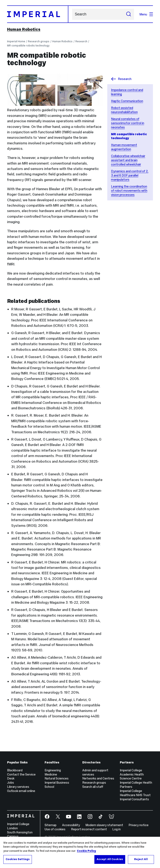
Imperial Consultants (134, 799)
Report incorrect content (89, 829)
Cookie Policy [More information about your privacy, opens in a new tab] (86, 851)
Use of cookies (55, 829)
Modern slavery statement (104, 825)
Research (81, 41)
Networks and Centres (98, 778)
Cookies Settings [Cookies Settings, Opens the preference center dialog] (18, 859)
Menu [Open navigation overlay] (146, 14)
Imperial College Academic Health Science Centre (132, 774)
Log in (116, 829)
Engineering (53, 770)
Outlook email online (21, 791)
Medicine (51, 774)
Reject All (141, 859)
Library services (18, 787)
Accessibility (71, 825)
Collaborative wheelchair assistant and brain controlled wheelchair (128, 160)
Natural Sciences (57, 778)
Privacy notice (139, 825)
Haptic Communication (127, 101)
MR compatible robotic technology (28, 46)
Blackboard (15, 770)
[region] (80, 852)
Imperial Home (16, 41)
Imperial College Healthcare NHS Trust (135, 793)
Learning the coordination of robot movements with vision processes (129, 190)
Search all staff (93, 787)
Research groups (39, 41)
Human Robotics (24, 29)
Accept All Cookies (110, 859)
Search (72, 14)
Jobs (11, 782)
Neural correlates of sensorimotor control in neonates (128, 123)
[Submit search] (129, 14)
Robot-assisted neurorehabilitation (124, 110)
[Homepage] (38, 14)
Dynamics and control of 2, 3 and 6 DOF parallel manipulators (130, 175)
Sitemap (51, 825)
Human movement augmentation (124, 147)
